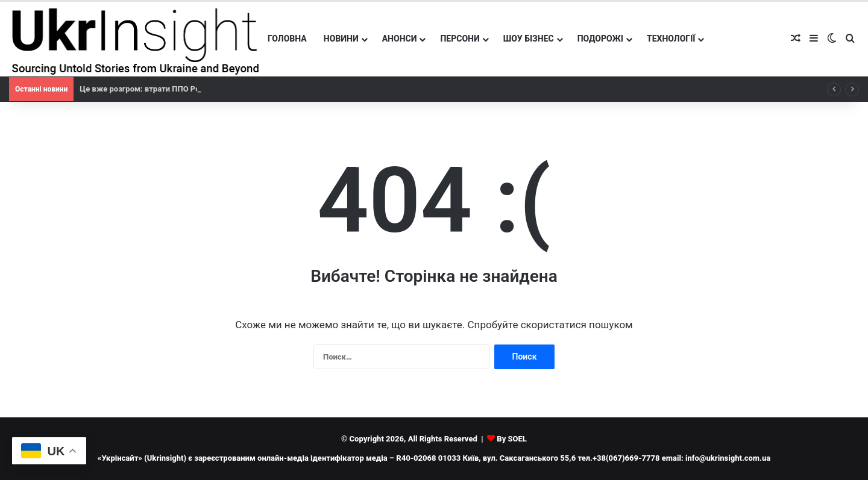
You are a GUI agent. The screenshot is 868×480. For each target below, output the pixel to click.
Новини (341, 39)
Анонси (400, 39)
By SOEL (512, 439)
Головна (287, 39)
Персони (460, 39)
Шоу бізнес (529, 39)
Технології (671, 39)
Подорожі (600, 39)
